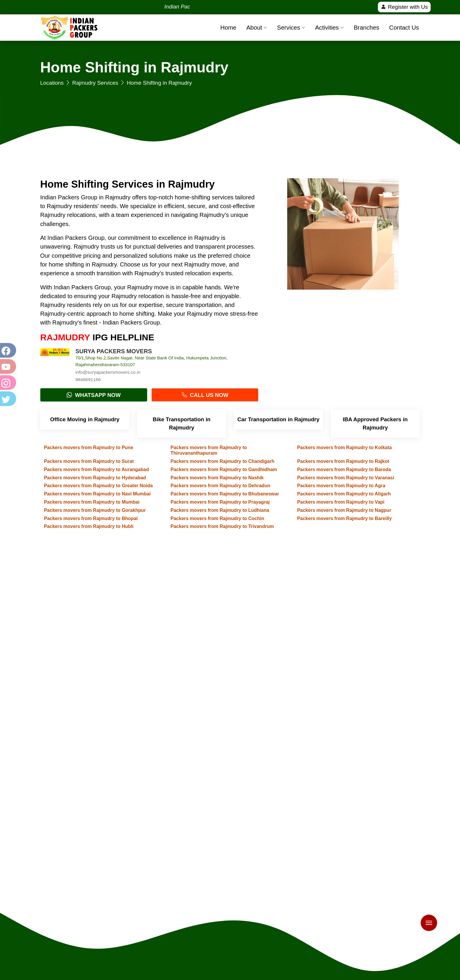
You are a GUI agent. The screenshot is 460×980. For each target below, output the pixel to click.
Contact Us (404, 27)
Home (228, 27)
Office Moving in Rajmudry (85, 419)
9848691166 (88, 379)
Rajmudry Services (95, 83)
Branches (367, 27)
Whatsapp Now (94, 395)
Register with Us (404, 7)
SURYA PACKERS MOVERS (114, 351)
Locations (52, 83)
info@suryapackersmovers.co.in (108, 372)
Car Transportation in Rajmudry (278, 419)
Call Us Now (205, 395)
